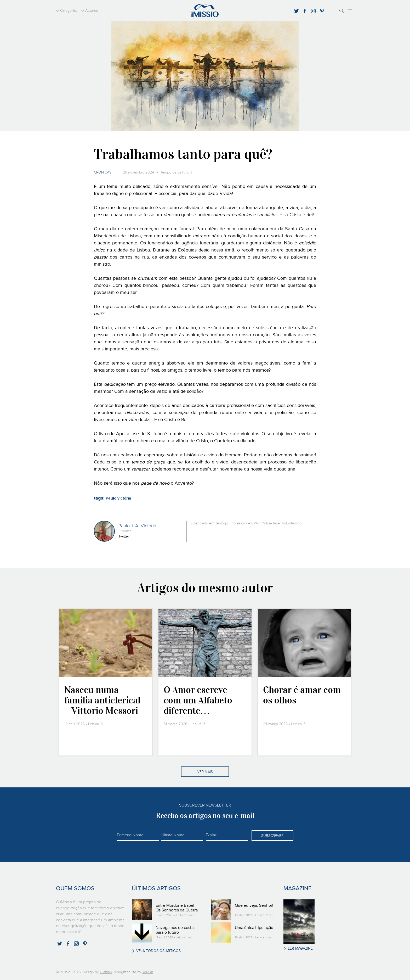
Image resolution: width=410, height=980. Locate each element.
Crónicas (103, 172)
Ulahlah (106, 972)
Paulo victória (118, 498)
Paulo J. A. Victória (137, 526)
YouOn (148, 972)
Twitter (124, 536)
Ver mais (205, 772)
